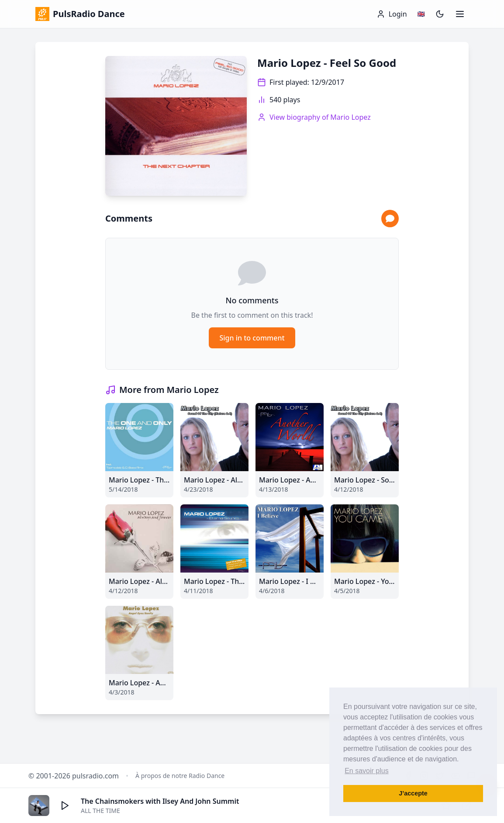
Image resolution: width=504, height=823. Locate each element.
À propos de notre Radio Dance (180, 776)
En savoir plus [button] (367, 771)
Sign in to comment (252, 338)
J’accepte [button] (413, 793)
